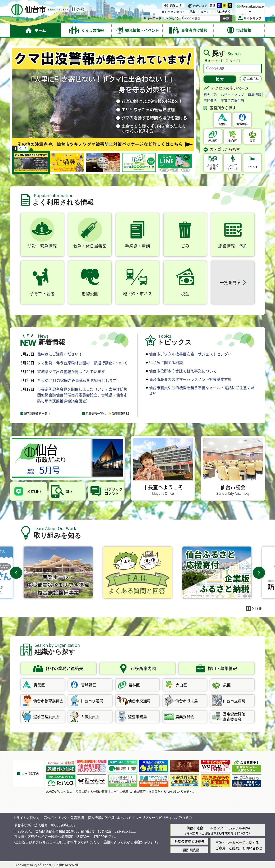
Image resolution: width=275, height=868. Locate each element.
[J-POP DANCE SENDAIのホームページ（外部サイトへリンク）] (185, 781)
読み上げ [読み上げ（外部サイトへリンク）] (176, 5)
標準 (213, 5)
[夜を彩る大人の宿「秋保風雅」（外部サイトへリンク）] (185, 766)
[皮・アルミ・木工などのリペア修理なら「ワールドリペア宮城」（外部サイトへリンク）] (215, 766)
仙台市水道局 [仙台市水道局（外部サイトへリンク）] (92, 701)
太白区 (233, 141)
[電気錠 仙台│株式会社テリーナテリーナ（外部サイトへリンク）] (92, 781)
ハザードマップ (232, 95)
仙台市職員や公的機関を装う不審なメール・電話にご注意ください (202, 390)
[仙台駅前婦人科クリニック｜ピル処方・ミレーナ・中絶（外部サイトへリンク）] (92, 766)
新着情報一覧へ (96, 413)
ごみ (185, 246)
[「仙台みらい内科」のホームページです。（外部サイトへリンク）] (154, 781)
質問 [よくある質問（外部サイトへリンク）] (213, 167)
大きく (205, 12)
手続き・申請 (137, 246)
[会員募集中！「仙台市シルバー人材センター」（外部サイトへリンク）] (246, 766)
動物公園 (90, 294)
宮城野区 (242, 124)
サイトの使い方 (28, 818)
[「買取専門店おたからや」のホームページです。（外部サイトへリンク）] (215, 781)
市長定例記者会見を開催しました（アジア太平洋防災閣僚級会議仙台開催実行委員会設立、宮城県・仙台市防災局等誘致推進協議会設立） (82, 395)
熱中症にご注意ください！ (60, 354)
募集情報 (255, 95)
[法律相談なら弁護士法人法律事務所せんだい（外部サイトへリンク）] (246, 781)
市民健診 (210, 100)
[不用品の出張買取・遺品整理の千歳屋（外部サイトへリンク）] (154, 766)
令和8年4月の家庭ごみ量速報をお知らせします (77, 380)
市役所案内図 (190, 850)
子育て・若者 (42, 294)
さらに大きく (222, 12)
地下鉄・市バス (137, 294)
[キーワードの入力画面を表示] (145, 18)
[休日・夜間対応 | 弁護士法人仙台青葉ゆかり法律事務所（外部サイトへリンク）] (123, 781)
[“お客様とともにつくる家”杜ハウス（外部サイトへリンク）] (61, 781)
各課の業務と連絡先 (190, 841)
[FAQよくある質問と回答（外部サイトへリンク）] (137, 572)
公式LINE (34, 491)
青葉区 (223, 124)
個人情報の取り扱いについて (109, 818)
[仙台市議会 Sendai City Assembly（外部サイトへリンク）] (233, 468)
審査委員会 (238, 716)
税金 (185, 294)
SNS (69, 491)
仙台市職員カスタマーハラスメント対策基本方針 (190, 379)
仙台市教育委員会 (48, 701)
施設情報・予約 (233, 246)
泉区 (252, 141)
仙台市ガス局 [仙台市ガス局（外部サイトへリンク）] (187, 701)
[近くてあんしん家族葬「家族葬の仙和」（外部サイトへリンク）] (61, 766)
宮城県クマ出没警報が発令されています (71, 371)
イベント (233, 167)
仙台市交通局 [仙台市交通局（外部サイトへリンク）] (139, 701)
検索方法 (253, 79)
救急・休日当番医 (90, 246)
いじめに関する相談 (166, 362)
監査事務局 (137, 717)
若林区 (213, 141)
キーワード (153, 18)
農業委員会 (185, 717)
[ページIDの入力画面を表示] (165, 18)
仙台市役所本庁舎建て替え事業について (183, 371)
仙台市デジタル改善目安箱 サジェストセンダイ (190, 354)
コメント (114, 491)
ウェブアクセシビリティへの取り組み (164, 818)
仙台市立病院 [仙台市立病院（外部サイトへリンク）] (234, 701)
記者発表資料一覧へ (37, 413)
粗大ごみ (210, 95)
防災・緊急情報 (42, 246)
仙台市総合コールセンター (206, 828)
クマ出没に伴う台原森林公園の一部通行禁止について (82, 363)
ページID (171, 18)
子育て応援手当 (232, 100)
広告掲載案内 (30, 773)
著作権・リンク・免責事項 (64, 818)
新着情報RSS (120, 413)
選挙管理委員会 (46, 717)
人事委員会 (90, 717)
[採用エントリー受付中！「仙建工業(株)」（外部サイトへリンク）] (123, 766)
